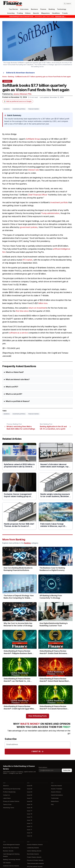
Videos (28, 13)
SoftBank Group (33, 139)
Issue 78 (30, 808)
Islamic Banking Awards (34, 851)
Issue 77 (30, 811)
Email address (43, 767)
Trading (20, 13)
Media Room (55, 801)
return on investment (37, 308)
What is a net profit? (14, 394)
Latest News (7, 798)
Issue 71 (29, 830)
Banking (52, 9)
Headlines (56, 13)
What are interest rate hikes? (18, 380)
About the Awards (56, 786)
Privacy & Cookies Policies (11, 801)
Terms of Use (7, 804)
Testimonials (55, 798)
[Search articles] (67, 4)
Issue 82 (30, 795)
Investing (11, 13)
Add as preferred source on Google (18, 101)
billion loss (43, 303)
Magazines (46, 13)
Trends (65, 13)
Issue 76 (30, 814)
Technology (62, 9)
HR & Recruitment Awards (35, 867)
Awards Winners (56, 792)
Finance (43, 9)
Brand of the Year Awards (11, 848)
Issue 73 (30, 823)
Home (5, 77)
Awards (36, 13)
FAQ (52, 804)
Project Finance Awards (34, 857)
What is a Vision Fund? (15, 372)
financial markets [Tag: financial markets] (34, 109)
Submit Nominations (57, 795)
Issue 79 (30, 804)
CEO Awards (7, 863)
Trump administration (50, 213)
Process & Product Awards (35, 860)
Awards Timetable (57, 789)
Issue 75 (30, 817)
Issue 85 (30, 786)
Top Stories (13, 9)
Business (34, 9)
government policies (29, 227)
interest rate (34, 170)
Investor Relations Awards (35, 845)
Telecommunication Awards (35, 863)
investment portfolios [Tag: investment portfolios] (19, 109)
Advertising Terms (9, 808)
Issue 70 (30, 833)
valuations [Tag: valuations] (7, 109)
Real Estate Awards (33, 854)
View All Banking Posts (38, 716)
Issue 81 (29, 798)
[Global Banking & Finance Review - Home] (20, 4)
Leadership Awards (33, 848)
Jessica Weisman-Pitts (22, 94)
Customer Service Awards (11, 866)
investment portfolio (59, 203)
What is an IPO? (12, 387)
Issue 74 (30, 820)
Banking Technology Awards (12, 860)
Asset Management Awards (11, 845)
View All (29, 836)
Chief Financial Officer (38, 195)
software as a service (18, 333)
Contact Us (6, 795)
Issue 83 (30, 792)
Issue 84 (30, 789)
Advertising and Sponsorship (12, 789)
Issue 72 (30, 826)
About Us (6, 786)
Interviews (24, 9)
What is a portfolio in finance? (18, 401)
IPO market (27, 260)
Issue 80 (30, 801)
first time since (22, 311)
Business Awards (8, 851)
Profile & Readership (9, 792)
